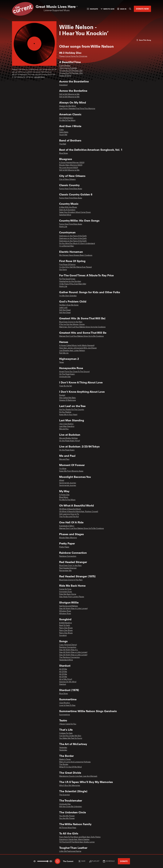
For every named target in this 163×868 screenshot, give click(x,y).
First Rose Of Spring (67, 265)
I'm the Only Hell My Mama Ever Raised (75, 267)
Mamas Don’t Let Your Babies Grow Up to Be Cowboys (81, 336)
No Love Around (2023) (69, 168)
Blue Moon (64, 497)
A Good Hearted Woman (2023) (72, 163)
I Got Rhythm (65, 703)
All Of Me (63, 669)
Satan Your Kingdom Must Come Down (75, 212)
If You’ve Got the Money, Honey (72, 324)
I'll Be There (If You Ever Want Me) (73, 284)
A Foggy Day (64, 495)
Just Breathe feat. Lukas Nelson (72, 351)
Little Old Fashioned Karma (70, 851)
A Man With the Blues (68, 207)
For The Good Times (67, 279)
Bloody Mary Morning (68, 538)
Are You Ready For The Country (72, 410)
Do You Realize (65, 412)
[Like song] (144, 40)
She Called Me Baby (67, 398)
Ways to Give (108, 9)
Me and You (64, 429)
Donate (124, 861)
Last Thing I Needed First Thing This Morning (77, 109)
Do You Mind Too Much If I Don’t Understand (77, 244)
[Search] (130, 9)
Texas (61, 362)
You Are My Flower (67, 816)
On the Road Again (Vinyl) (70, 441)
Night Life (63, 227)
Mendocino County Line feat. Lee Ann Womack (78, 776)
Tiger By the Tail (66, 386)
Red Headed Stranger (68, 568)
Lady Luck (63, 308)
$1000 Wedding (65, 623)
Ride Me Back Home (68, 594)
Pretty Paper (64, 547)
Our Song (63, 270)
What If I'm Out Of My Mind (70, 767)
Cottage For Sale (66, 733)
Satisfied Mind (65, 215)
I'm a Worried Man (67, 246)
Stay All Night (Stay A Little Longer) (73, 609)
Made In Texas (65, 759)
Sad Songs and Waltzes (69, 606)
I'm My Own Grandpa (68, 296)
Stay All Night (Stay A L (69, 650)
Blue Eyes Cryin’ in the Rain (70, 566)
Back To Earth (65, 625)
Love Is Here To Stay (67, 705)
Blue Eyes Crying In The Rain (71, 580)
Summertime (65, 715)
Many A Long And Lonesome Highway (75, 762)
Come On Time (65, 589)
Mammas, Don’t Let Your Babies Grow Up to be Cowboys (82, 327)
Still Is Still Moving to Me (69, 94)
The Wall (63, 144)
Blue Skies (63, 153)
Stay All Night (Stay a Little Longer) (73, 652)
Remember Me (65, 571)
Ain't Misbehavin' (66, 118)
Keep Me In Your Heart (68, 415)
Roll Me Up (64, 353)
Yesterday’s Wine (66, 660)
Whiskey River (65, 611)
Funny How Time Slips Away (71, 189)
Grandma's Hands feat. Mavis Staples (74, 840)
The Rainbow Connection (69, 657)
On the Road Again (67, 450)
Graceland (63, 85)
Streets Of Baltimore (67, 400)
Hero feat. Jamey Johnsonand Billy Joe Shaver (78, 348)
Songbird (63, 636)
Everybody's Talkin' (67, 526)
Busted (62, 395)
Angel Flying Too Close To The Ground (74, 372)
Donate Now (142, 9)
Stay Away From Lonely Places (72, 597)
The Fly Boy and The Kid (69, 517)
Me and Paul (64, 459)
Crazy (61, 130)
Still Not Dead (65, 310)
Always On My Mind (67, 106)
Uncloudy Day (65, 377)
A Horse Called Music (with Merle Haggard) (77, 346)
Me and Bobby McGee (68, 438)
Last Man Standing (67, 426)
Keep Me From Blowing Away (71, 471)
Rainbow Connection (68, 556)
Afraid (62, 480)
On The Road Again (67, 374)
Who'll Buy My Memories (70, 786)
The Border (64, 765)
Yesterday (63, 748)
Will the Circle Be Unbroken (71, 807)
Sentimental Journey (68, 483)
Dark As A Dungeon (67, 210)
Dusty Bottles (65, 66)
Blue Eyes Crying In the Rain (71, 322)
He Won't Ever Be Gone (69, 305)
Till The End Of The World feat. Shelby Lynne (77, 842)
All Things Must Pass (68, 828)
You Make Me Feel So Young (71, 738)
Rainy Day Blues (66, 628)
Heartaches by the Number (70, 282)
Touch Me (63, 135)
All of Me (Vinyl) (66, 679)
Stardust (63, 684)
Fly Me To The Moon (67, 120)
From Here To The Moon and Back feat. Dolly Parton (80, 837)
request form (39, 77)
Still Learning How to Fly (69, 514)
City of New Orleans (67, 179)
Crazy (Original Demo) (68, 645)
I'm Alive (63, 469)
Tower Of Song (65, 76)
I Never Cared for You (68, 724)
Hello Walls (64, 132)
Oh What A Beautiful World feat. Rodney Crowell (79, 512)
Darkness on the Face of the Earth (73, 236)
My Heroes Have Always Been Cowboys (76, 255)
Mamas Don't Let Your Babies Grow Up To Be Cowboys (81, 529)
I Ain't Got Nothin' (66, 424)
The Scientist (64, 795)
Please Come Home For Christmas (73, 56)
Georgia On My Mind (68, 682)
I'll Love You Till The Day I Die (71, 71)
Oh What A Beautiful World (70, 509)
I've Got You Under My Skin (70, 736)
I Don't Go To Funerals (68, 68)
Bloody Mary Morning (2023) (71, 165)
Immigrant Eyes (66, 592)
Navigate (92, 9)
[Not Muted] (35, 861)
